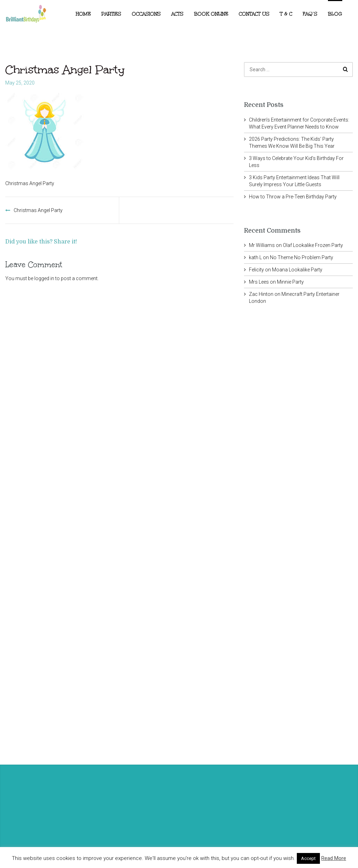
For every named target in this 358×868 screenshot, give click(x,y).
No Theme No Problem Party (302, 257)
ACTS (177, 14)
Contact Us (254, 14)
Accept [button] (308, 858)
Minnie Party (290, 282)
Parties (111, 14)
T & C (286, 14)
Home (83, 14)
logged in (44, 278)
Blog (335, 14)
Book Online (211, 14)
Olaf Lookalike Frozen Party (313, 245)
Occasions (146, 14)
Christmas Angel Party (38, 210)
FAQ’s (310, 14)
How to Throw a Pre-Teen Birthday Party (293, 197)
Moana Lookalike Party (297, 270)
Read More (334, 858)
